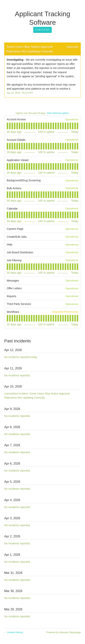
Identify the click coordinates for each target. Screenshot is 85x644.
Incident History (14, 632)
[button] (42, 30)
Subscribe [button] (72, 47)
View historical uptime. (58, 113)
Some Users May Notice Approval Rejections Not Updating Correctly (30, 49)
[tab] (7, 126)
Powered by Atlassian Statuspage (64, 632)
